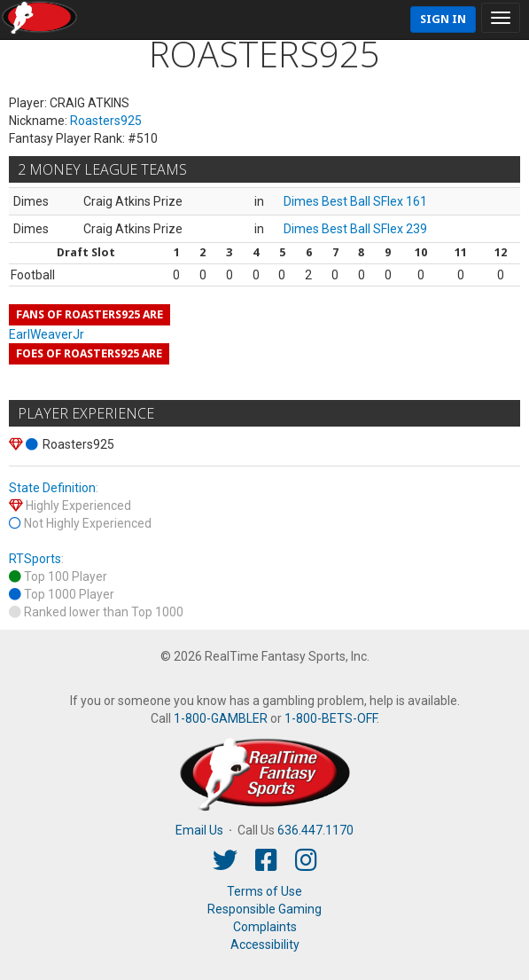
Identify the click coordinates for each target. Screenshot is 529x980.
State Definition (52, 488)
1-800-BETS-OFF (331, 718)
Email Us (199, 830)
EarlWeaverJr (47, 334)
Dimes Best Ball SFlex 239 (355, 229)
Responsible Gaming (264, 909)
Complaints (265, 927)
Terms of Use (264, 891)
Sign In (443, 19)
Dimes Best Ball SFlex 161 (355, 201)
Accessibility (265, 945)
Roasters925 (106, 121)
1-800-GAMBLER (221, 718)
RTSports (35, 559)
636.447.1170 (315, 830)
